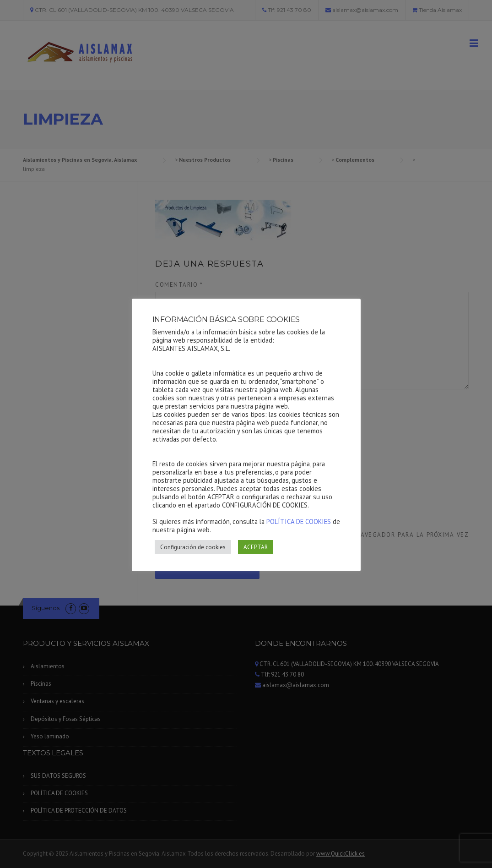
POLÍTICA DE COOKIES (299, 521)
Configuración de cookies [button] (193, 547)
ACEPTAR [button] (256, 547)
